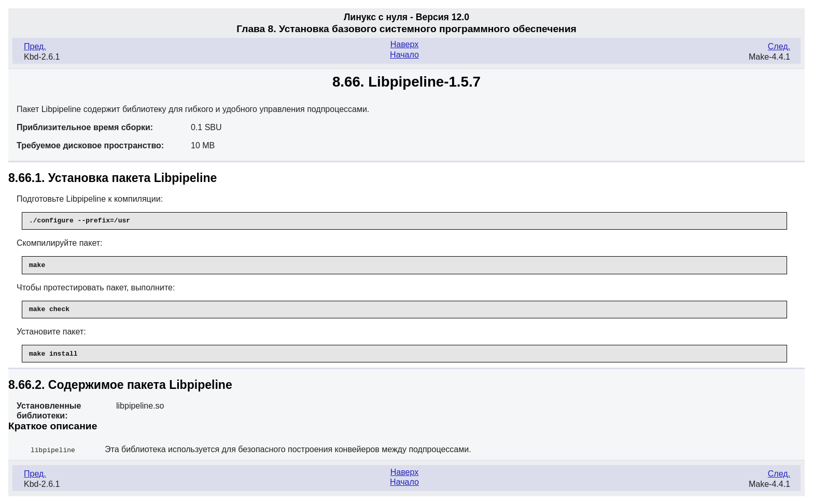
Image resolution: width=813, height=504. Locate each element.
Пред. (35, 46)
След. (779, 46)
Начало (404, 55)
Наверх (404, 44)
